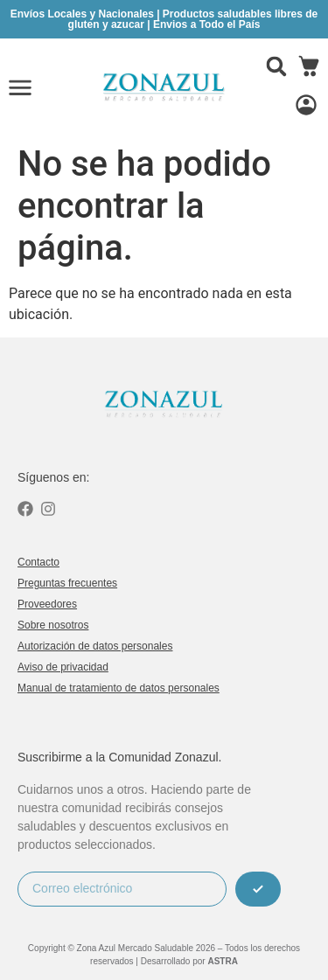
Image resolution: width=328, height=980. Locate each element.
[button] (276, 66)
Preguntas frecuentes (67, 583)
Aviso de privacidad (63, 667)
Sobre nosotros (53, 625)
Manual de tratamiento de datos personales (119, 688)
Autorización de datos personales (95, 646)
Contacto (38, 562)
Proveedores (47, 604)
